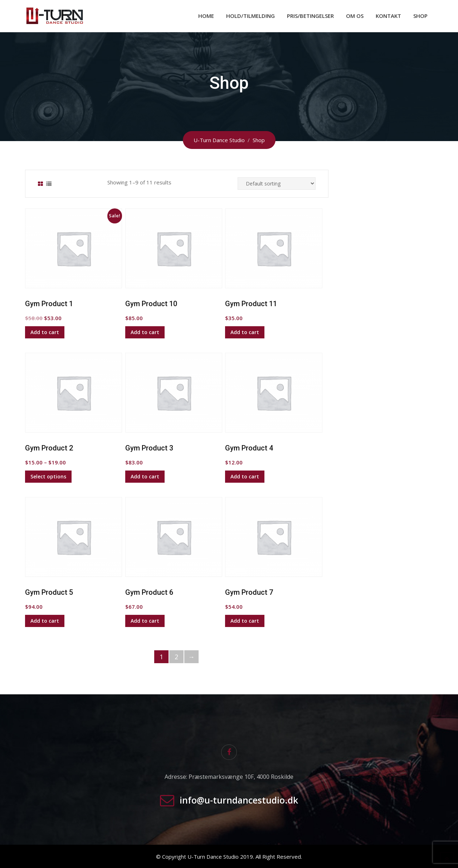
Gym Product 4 (249, 448)
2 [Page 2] (176, 657)
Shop (420, 16)
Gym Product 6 (149, 592)
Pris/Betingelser (310, 16)
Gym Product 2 (49, 448)
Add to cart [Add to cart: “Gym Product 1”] (45, 332)
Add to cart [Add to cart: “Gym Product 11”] (245, 332)
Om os (355, 16)
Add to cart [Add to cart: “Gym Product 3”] (145, 476)
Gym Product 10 (151, 304)
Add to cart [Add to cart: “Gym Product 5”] (45, 621)
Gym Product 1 (49, 304)
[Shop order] (277, 184)
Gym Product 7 (249, 592)
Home (206, 16)
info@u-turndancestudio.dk (239, 800)
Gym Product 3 (149, 448)
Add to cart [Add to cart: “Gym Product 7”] (245, 621)
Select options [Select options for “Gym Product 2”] (48, 476)
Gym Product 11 (251, 304)
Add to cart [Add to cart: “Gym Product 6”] (145, 621)
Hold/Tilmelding (250, 16)
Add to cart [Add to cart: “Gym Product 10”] (145, 332)
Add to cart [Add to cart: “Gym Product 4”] (245, 476)
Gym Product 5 (49, 592)
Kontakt (388, 16)
